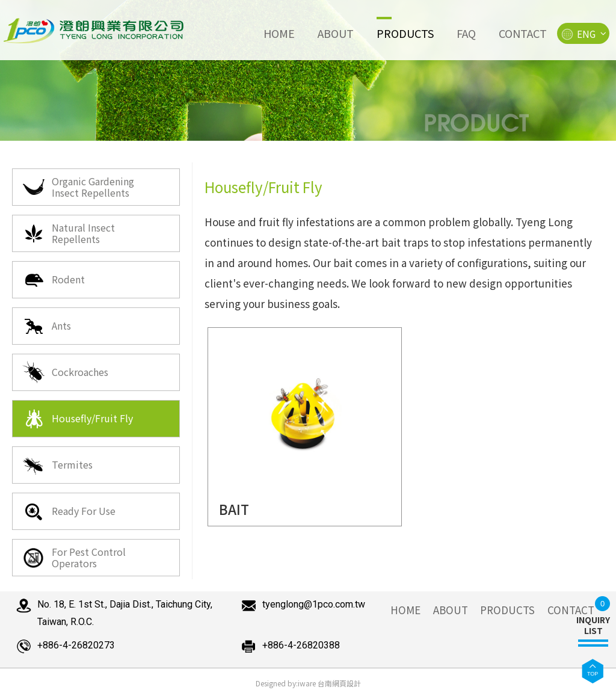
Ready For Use (69, 511)
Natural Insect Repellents (68, 233)
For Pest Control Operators (74, 557)
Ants (46, 326)
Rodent (53, 280)
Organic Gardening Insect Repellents (78, 187)
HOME (405, 610)
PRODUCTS (507, 610)
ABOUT (451, 610)
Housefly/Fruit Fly (77, 419)
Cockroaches (65, 372)
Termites (57, 465)
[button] (593, 671)
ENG (583, 34)
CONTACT (571, 610)
